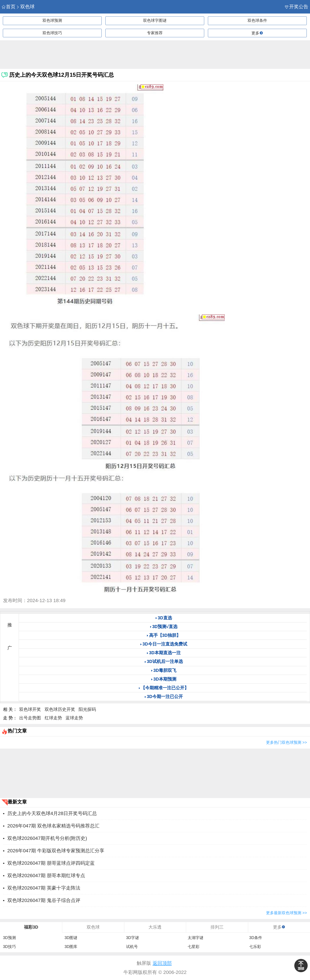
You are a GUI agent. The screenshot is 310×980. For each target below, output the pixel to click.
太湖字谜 (195, 938)
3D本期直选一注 (165, 653)
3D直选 (165, 618)
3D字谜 (132, 938)
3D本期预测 (165, 679)
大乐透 (155, 927)
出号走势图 (30, 718)
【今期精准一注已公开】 (165, 688)
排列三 (217, 927)
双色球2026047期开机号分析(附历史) (47, 838)
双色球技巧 (52, 33)
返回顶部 (162, 963)
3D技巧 (9, 947)
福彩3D (31, 927)
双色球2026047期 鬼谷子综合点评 (44, 900)
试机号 (132, 947)
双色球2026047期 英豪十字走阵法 (44, 888)
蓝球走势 (74, 718)
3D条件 (256, 938)
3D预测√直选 (165, 627)
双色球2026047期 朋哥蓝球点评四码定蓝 (51, 863)
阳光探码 (87, 709)
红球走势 (53, 718)
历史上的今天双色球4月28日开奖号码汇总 (52, 813)
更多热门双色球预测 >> (286, 742)
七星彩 (194, 947)
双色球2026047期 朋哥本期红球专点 (46, 876)
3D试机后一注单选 (165, 661)
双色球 (25, 7)
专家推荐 (155, 33)
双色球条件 (257, 20)
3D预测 (9, 938)
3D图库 (71, 947)
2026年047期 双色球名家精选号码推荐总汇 (53, 826)
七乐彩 (255, 947)
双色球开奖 (30, 709)
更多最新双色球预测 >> (286, 913)
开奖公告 (297, 7)
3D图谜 (71, 938)
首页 (9, 7)
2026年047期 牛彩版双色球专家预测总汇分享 (56, 851)
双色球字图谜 (155, 20)
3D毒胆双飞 (165, 670)
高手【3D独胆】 (165, 635)
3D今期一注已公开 (165, 696)
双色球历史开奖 (60, 709)
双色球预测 (52, 20)
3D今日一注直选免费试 (165, 644)
